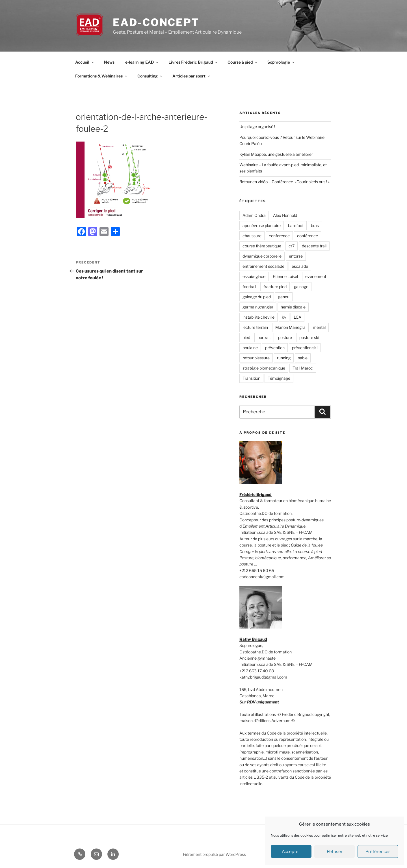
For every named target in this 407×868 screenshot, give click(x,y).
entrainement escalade (263, 266)
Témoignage (279, 378)
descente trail (314, 246)
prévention (275, 348)
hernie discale (293, 307)
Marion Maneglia (290, 327)
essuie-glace (254, 276)
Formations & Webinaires (102, 76)
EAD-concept (156, 22)
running (284, 358)
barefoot (296, 225)
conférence (308, 236)
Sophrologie (281, 62)
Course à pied (243, 62)
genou (284, 297)
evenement (316, 276)
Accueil (85, 62)
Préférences (378, 852)
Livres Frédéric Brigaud (193, 62)
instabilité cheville (258, 317)
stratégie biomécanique (264, 368)
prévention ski (305, 348)
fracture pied (275, 287)
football (249, 287)
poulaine (250, 348)
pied (246, 337)
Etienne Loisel (285, 276)
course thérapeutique (262, 246)
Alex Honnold (285, 215)
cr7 (292, 246)
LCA (297, 317)
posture (285, 337)
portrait (264, 337)
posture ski (309, 337)
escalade (300, 266)
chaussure (252, 236)
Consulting (150, 76)
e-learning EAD (142, 62)
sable (303, 358)
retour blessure (256, 358)
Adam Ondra (254, 215)
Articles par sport (192, 76)
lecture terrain (255, 327)
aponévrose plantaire (262, 225)
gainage (301, 287)
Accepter (291, 852)
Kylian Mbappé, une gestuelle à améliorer (276, 154)
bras (315, 225)
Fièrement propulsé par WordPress (214, 854)
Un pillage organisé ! (257, 127)
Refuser (335, 852)
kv (284, 317)
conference (279, 236)
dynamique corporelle (262, 256)
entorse (296, 256)
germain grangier (258, 307)
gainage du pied (257, 297)
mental (319, 327)
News (109, 62)
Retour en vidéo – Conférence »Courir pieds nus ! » (284, 182)
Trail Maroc (303, 368)
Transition (251, 378)
